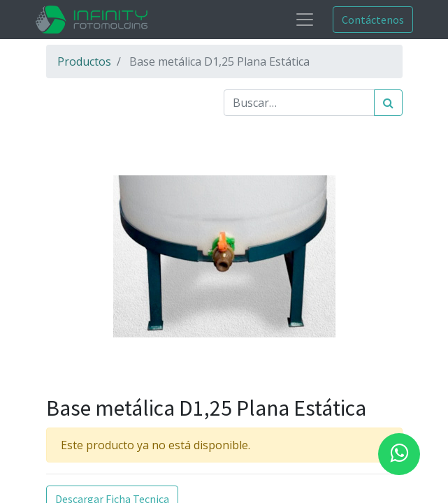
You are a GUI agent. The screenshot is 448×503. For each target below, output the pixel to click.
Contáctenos (373, 20)
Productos (84, 61)
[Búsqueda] (388, 103)
